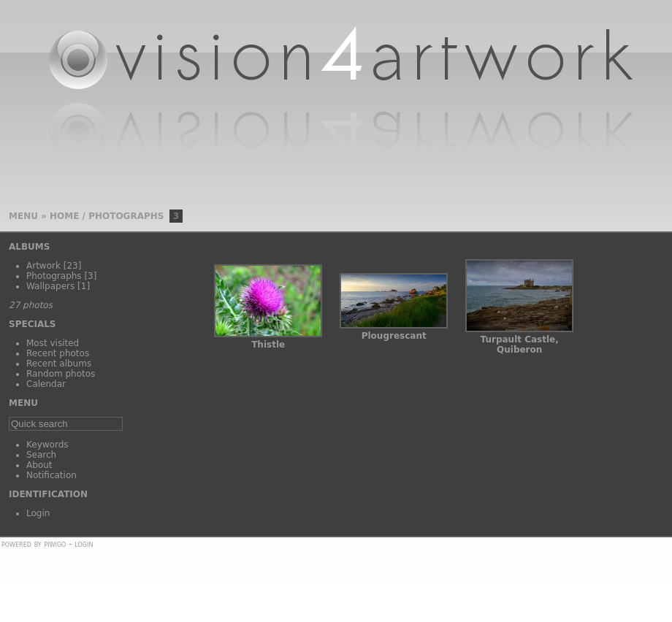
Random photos (61, 374)
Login (38, 513)
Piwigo (55, 544)
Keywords (47, 445)
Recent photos (58, 353)
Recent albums (59, 364)
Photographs (126, 216)
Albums (29, 247)
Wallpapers (50, 286)
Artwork (43, 266)
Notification (51, 475)
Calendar (46, 384)
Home (64, 216)
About (39, 465)
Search (41, 455)
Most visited (53, 343)
